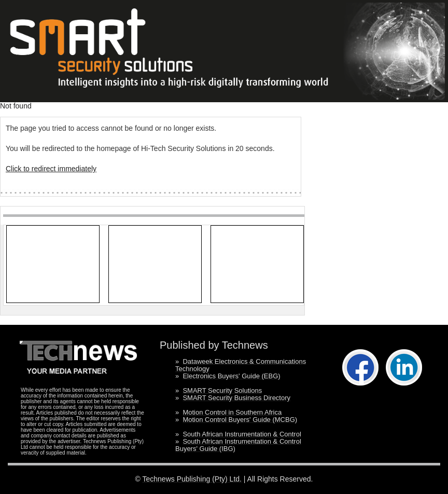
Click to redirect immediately (51, 169)
